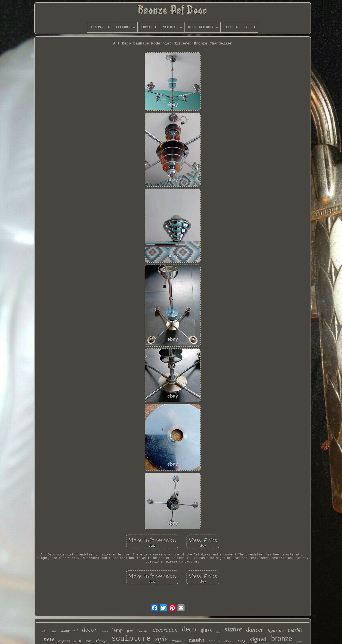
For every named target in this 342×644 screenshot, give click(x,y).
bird (78, 640)
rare (54, 631)
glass (206, 630)
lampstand (69, 631)
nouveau (226, 640)
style (161, 639)
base (212, 641)
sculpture (131, 639)
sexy (242, 640)
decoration (165, 630)
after (218, 632)
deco (189, 629)
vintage (102, 641)
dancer (255, 630)
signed (258, 639)
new (49, 639)
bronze (281, 638)
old (44, 631)
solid (89, 641)
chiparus (64, 641)
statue (233, 629)
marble (295, 630)
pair (130, 631)
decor (90, 629)
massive (197, 640)
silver (299, 642)
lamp (117, 630)
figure (105, 631)
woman (178, 640)
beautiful (143, 631)
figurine (275, 630)
